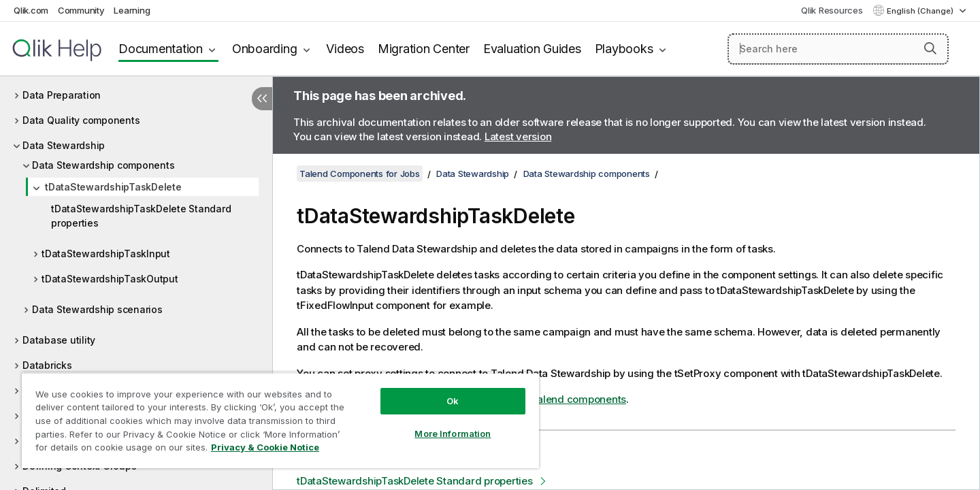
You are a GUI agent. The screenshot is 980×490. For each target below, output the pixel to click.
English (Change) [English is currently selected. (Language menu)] (921, 11)
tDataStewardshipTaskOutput (110, 279)
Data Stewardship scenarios (97, 309)
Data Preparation (62, 95)
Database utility (59, 340)
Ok (453, 401)
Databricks (47, 365)
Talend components (578, 399)
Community (81, 10)
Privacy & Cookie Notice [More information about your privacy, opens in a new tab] (265, 447)
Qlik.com (31, 10)
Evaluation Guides (532, 49)
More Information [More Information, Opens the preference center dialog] (453, 434)
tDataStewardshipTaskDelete (113, 187)
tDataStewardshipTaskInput (106, 254)
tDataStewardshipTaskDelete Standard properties (141, 216)
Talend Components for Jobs (360, 174)
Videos (345, 49)
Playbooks (624, 49)
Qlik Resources (832, 10)
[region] (280, 420)
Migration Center (424, 49)
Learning (132, 10)
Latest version (518, 136)
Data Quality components (81, 120)
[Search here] (838, 49)
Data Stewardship (64, 145)
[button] (930, 48)
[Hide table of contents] (262, 99)
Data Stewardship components (103, 165)
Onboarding (265, 49)
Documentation (161, 49)
